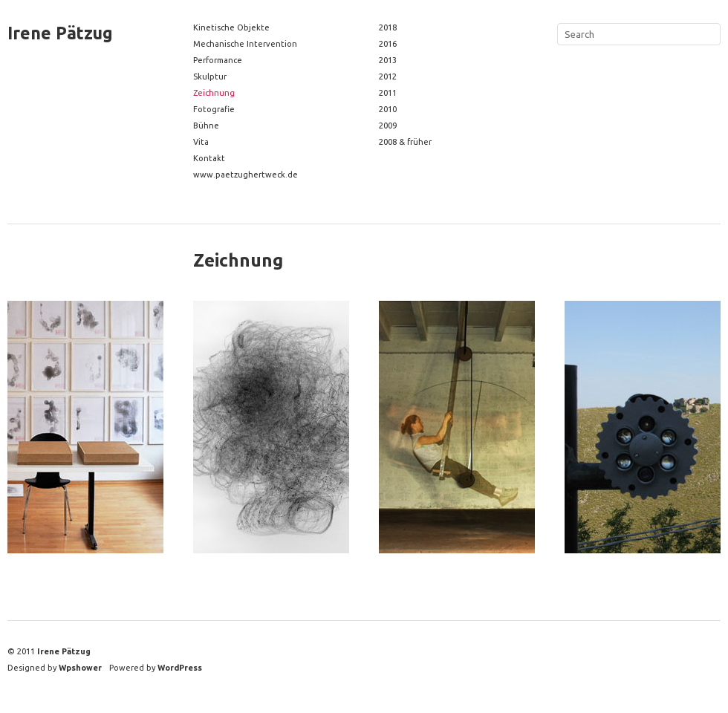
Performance (218, 60)
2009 (388, 126)
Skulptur (210, 76)
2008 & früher (405, 142)
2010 (388, 109)
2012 (388, 76)
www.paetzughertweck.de (246, 175)
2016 (388, 44)
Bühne (206, 126)
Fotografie (214, 109)
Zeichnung (214, 93)
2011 (388, 93)
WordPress (180, 668)
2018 (388, 27)
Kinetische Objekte (231, 27)
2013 (388, 60)
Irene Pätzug (60, 33)
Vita (201, 142)
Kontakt (209, 158)
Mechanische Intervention (245, 44)
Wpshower (80, 668)
